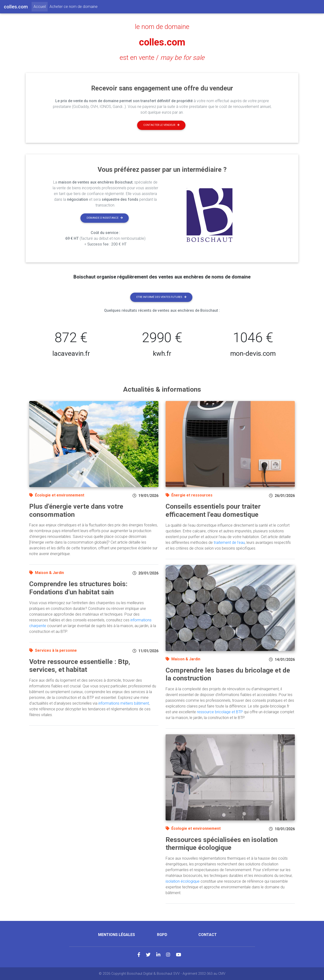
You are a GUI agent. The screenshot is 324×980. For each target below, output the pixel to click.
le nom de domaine (162, 27)
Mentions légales (117, 935)
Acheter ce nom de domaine (74, 7)
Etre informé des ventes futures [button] (161, 297)
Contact (208, 935)
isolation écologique (183, 881)
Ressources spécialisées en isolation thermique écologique (222, 844)
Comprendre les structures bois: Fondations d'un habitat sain (78, 588)
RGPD (162, 935)
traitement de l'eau (229, 543)
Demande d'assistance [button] (105, 218)
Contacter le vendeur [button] (161, 125)
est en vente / (162, 58)
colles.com (162, 42)
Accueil (41, 6)
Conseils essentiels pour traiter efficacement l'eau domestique (213, 510)
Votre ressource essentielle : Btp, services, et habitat (80, 666)
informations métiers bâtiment (124, 703)
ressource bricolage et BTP (220, 712)
